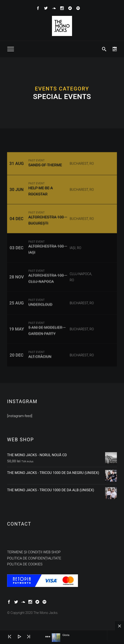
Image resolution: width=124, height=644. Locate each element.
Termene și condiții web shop (34, 552)
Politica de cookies (25, 564)
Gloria (66, 635)
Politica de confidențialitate (34, 558)
